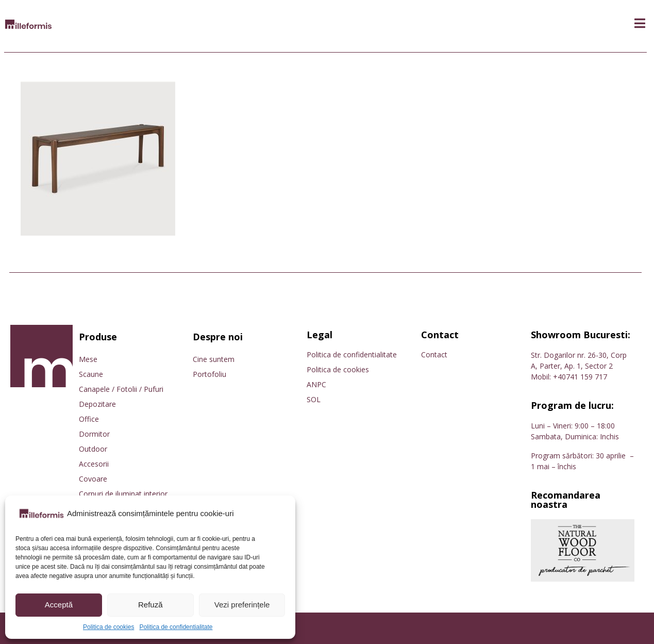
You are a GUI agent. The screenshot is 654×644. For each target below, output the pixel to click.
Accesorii (94, 464)
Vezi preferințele (242, 605)
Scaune (91, 374)
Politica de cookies (108, 627)
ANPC (316, 384)
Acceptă (59, 605)
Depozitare (97, 404)
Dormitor (94, 434)
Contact (434, 354)
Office (89, 419)
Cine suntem (214, 359)
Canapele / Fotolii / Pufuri (121, 389)
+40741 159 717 (580, 377)
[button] (640, 23)
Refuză (150, 605)
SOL (314, 399)
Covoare (93, 479)
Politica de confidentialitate (176, 627)
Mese (88, 359)
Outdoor (93, 449)
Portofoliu (209, 374)
